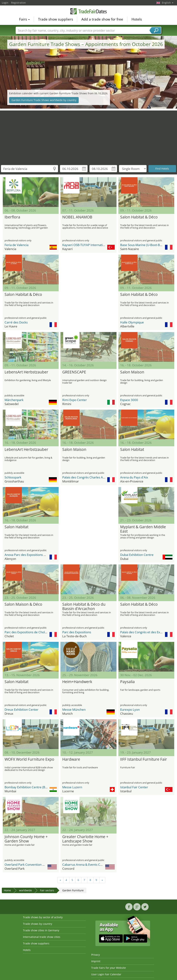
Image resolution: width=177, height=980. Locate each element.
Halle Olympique (132, 322)
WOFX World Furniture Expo (29, 759)
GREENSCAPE (74, 372)
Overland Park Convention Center (28, 865)
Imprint (96, 961)
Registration (18, 3)
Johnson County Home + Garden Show (26, 839)
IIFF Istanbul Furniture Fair (144, 759)
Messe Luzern (72, 787)
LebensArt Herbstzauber (26, 372)
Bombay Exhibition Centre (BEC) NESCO (33, 787)
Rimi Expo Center (75, 400)
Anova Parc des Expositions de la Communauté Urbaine (44, 555)
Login (5, 3)
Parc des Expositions (77, 632)
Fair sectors (47, 890)
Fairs (24, 19)
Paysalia (127, 682)
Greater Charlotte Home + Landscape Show (85, 839)
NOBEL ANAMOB (77, 217)
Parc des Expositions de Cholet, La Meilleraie (36, 632)
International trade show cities (42, 937)
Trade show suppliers (56, 19)
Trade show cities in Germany (41, 930)
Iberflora (12, 217)
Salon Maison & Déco (23, 604)
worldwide (25, 890)
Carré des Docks (16, 322)
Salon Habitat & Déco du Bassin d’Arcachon (84, 607)
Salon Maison (132, 372)
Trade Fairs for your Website (109, 968)
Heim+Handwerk (77, 682)
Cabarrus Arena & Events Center (85, 865)
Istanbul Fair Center (134, 787)
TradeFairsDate (88, 11)
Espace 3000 (129, 400)
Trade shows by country (38, 924)
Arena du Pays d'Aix (134, 477)
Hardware (71, 759)
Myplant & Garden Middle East (143, 529)
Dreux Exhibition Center (21, 710)
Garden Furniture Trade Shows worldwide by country (44, 100)
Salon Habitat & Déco (139, 217)
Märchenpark (14, 400)
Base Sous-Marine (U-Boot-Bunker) (145, 245)
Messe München (74, 710)
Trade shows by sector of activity (43, 917)
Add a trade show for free (102, 19)
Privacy (96, 955)
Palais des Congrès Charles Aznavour (88, 477)
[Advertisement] (89, 136)
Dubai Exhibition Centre (137, 555)
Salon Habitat (132, 450)
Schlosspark (13, 477)
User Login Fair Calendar (106, 974)
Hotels (137, 19)
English (168, 3)
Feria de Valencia (16, 245)
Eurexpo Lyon (130, 710)
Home (7, 890)
